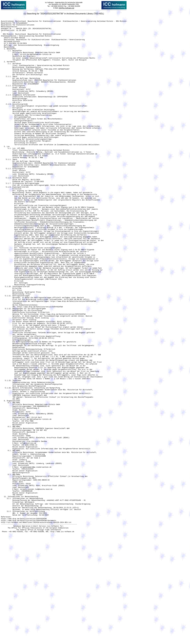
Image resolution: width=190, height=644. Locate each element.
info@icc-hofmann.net (66, 8)
